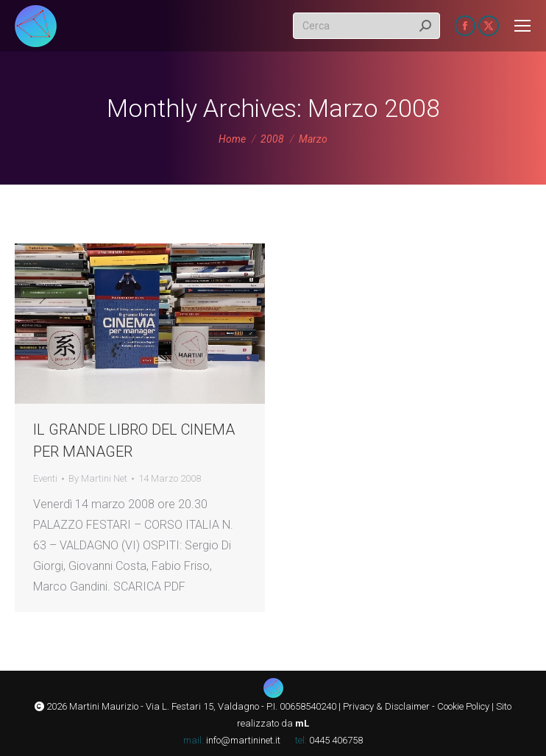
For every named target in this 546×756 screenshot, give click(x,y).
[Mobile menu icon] (522, 26)
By (98, 478)
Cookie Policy (463, 706)
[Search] (366, 26)
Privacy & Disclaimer (386, 706)
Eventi (45, 478)
